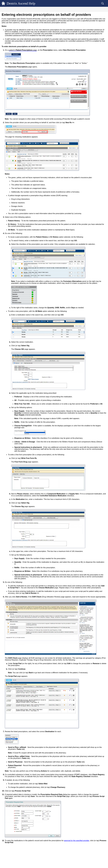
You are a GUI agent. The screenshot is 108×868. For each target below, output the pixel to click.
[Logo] (3, 3)
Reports (7, 151)
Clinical (7, 140)
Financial (7, 144)
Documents (9, 122)
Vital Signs (9, 43)
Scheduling (8, 136)
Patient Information (11, 36)
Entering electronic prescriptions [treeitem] (17, 102)
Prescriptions (9, 67)
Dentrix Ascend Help (24, 3)
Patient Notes (10, 53)
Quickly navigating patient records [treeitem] (16, 29)
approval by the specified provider (53, 855)
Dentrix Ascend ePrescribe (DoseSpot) (17, 71)
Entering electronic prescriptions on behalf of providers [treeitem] (19, 107)
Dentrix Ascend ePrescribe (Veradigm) (17, 74)
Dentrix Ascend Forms (12, 46)
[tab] (17, 9)
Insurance (8, 147)
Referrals (8, 50)
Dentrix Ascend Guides (12, 163)
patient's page (59, 64)
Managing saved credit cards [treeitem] (14, 57)
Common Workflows (12, 159)
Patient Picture (10, 60)
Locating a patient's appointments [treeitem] (16, 132)
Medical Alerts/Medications (14, 39)
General (7, 15)
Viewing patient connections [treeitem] (14, 129)
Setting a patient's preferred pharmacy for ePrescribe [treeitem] (20, 93)
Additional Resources (12, 166)
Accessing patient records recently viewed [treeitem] (18, 25)
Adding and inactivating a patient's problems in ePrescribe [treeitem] (18, 88)
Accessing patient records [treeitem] (13, 22)
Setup (6, 155)
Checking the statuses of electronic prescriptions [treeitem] (18, 117)
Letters (8, 125)
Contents (17, 10)
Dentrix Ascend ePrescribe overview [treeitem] (18, 78)
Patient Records (10, 18)
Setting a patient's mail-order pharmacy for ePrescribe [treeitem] (20, 98)
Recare (8, 64)
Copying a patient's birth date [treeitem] (14, 32)
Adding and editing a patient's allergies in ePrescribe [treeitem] (20, 82)
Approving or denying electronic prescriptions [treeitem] (17, 112)
